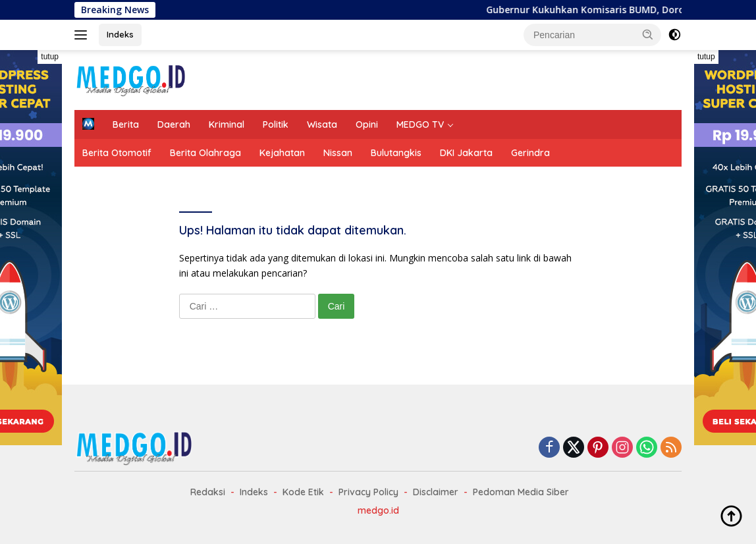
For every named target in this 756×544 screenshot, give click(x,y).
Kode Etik (303, 492)
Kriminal (227, 124)
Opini (367, 124)
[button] (648, 34)
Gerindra (530, 153)
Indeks (120, 34)
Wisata (322, 124)
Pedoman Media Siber (521, 492)
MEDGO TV (420, 124)
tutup (50, 57)
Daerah (174, 124)
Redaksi (208, 492)
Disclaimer (436, 492)
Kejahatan (282, 153)
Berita (126, 124)
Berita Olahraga (205, 153)
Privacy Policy (368, 492)
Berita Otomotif (117, 153)
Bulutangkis (396, 153)
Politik (276, 124)
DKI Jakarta (466, 153)
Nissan (338, 153)
